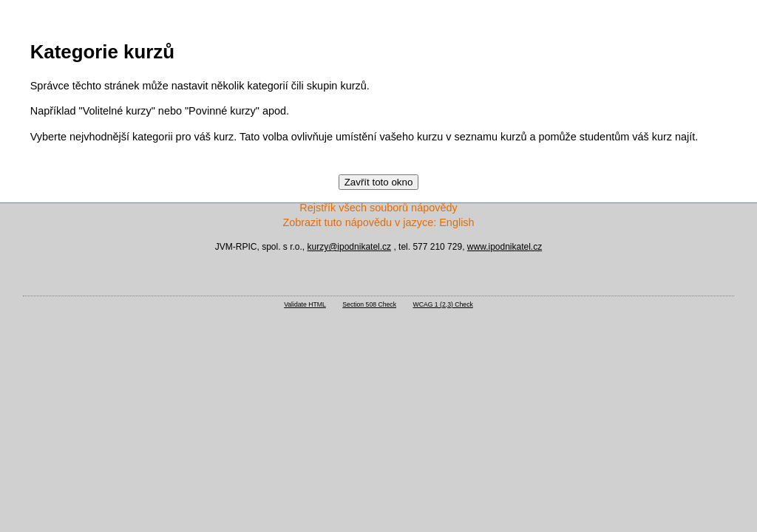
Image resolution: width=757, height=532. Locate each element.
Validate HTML (305, 304)
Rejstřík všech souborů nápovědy (378, 208)
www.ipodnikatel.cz (505, 247)
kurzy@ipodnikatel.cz (350, 247)
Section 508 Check (369, 304)
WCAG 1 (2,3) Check (443, 304)
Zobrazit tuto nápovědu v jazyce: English (378, 222)
